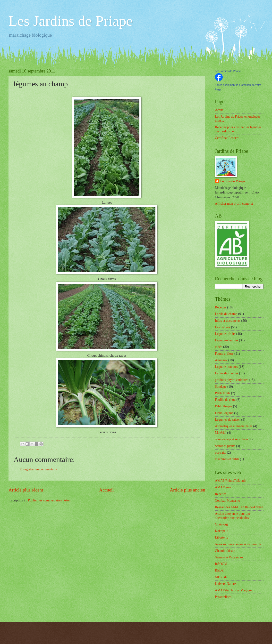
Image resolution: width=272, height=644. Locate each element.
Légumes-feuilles (227, 340)
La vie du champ (226, 314)
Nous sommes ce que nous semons (238, 544)
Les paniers (223, 327)
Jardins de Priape (232, 181)
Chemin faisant (225, 551)
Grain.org (221, 524)
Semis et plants (225, 446)
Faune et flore (224, 354)
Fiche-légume (224, 413)
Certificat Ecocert (227, 138)
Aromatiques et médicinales (234, 426)
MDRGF (221, 577)
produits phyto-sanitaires (232, 380)
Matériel (221, 433)
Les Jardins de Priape (71, 21)
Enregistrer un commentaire (38, 469)
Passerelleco (223, 597)
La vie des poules (227, 373)
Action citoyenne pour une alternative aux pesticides (233, 516)
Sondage (221, 387)
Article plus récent (26, 490)
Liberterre (222, 537)
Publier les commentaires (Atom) (50, 500)
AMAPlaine (223, 487)
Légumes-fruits (225, 334)
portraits (221, 453)
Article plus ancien (187, 490)
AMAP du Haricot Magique (234, 590)
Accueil (106, 490)
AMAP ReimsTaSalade (230, 481)
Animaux (221, 360)
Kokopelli (222, 531)
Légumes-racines (226, 367)
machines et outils (227, 459)
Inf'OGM (221, 564)
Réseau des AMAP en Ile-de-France (239, 507)
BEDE (219, 570)
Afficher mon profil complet (234, 204)
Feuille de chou (225, 400)
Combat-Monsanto (227, 501)
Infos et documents (228, 321)
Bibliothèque (224, 406)
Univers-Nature (225, 584)
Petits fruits (223, 393)
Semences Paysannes (229, 557)
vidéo (219, 347)
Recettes (221, 307)
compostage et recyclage (231, 439)
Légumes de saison (228, 420)
